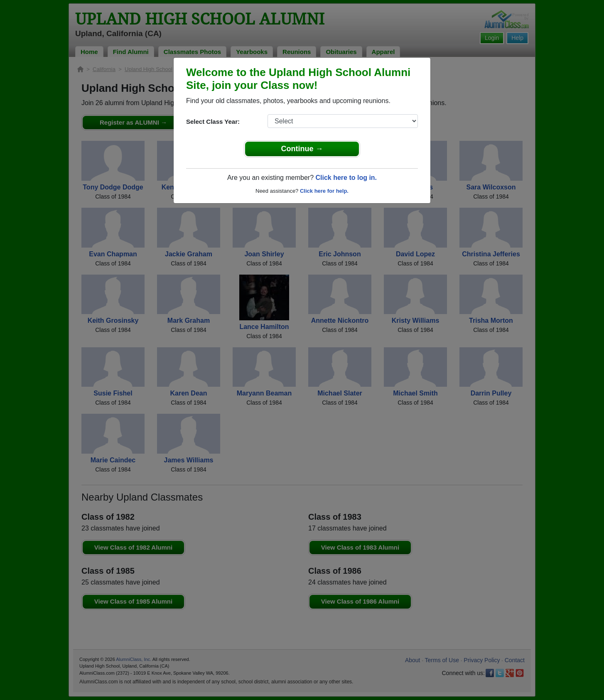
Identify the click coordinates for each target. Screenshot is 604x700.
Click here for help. (324, 191)
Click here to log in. (346, 178)
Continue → (302, 149)
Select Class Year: (213, 122)
